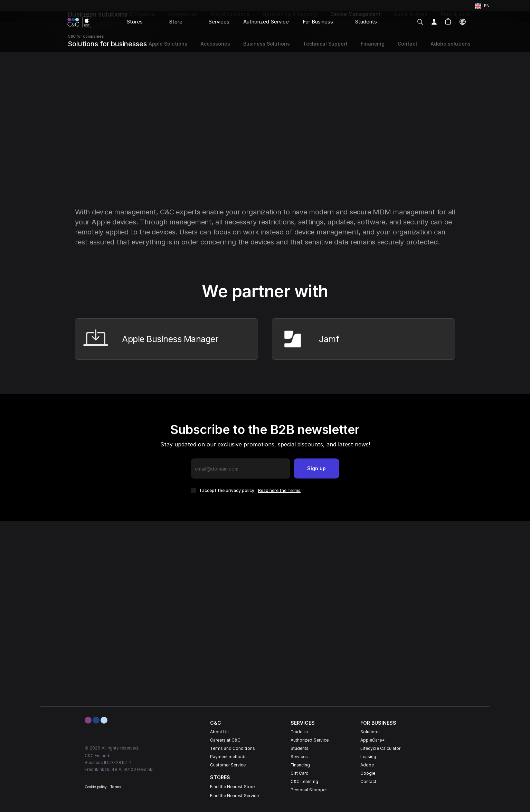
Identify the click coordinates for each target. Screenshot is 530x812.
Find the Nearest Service (234, 796)
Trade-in (299, 732)
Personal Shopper (309, 790)
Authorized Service (310, 740)
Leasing (368, 757)
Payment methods (229, 757)
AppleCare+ (372, 740)
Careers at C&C (225, 740)
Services (299, 757)
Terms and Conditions (233, 748)
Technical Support (325, 44)
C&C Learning (304, 781)
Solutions (370, 732)
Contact (368, 781)
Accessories (215, 44)
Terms (115, 787)
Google (368, 773)
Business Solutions (267, 44)
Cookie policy (96, 787)
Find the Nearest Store (232, 787)
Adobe (367, 765)
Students (300, 748)
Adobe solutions (451, 44)
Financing (300, 765)
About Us (219, 732)
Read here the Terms (279, 490)
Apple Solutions (167, 44)
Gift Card (300, 773)
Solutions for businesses (107, 44)
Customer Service (228, 765)
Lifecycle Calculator (380, 748)
